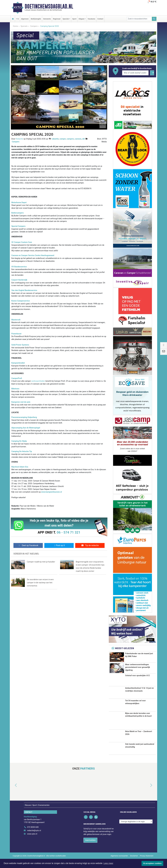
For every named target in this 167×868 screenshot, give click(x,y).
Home (15, 26)
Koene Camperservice (21, 301)
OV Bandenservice (19, 267)
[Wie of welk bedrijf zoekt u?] (135, 73)
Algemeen (25, 19)
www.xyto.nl (32, 843)
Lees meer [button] (108, 863)
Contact (100, 19)
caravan (78, 139)
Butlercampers (18, 213)
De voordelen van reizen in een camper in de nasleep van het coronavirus (40, 582)
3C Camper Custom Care (22, 242)
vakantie (55, 139)
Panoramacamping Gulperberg (24, 417)
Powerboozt (16, 334)
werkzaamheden (38, 381)
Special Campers (18, 226)
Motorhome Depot (19, 203)
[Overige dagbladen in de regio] (136, 830)
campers (70, 139)
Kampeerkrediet (18, 363)
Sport (74, 19)
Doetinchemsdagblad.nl (49, 6)
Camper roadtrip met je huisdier (41, 562)
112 (17, 19)
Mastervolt (16, 320)
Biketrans (15, 389)
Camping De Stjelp (19, 441)
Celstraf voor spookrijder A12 (137, 684)
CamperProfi (17, 378)
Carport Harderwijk (19, 280)
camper (63, 139)
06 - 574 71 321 (69, 532)
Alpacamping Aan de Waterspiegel (26, 428)
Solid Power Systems (20, 345)
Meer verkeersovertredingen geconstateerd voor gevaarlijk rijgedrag (138, 669)
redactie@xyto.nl (34, 839)
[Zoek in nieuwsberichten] (139, 19)
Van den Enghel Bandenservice (24, 290)
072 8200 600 (33, 836)
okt (84, 139)
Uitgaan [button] (81, 19)
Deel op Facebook (28, 545)
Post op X (59, 545)
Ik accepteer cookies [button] (152, 863)
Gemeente (47, 19)
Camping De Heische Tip (22, 451)
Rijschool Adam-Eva (20, 467)
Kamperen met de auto (21, 402)
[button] (13, 794)
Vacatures (92, 19)
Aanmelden (90, 849)
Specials (24, 26)
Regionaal (57, 19)
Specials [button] (66, 19)
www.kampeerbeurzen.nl (52, 492)
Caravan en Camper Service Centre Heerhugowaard (33, 255)
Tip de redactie (90, 545)
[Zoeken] (154, 19)
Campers (34, 26)
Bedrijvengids (36, 19)
